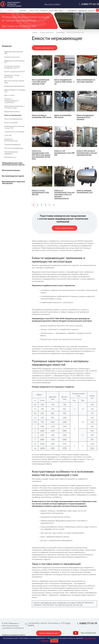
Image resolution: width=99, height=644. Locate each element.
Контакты (91, 10)
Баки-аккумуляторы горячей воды (14, 81)
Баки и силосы (9, 95)
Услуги (32, 10)
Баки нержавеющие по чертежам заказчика (86, 81)
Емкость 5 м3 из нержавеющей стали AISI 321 (40, 192)
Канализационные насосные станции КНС (14, 127)
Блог (37, 10)
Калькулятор (53, 10)
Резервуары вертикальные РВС (14, 52)
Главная (35, 32)
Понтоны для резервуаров (14, 148)
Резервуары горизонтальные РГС (14, 62)
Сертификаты (72, 10)
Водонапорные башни (12, 111)
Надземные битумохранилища (11, 140)
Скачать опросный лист (45, 48)
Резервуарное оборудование (14, 86)
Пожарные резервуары (12, 144)
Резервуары (60, 32)
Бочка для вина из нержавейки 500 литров (42, 116)
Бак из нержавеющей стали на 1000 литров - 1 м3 (64, 82)
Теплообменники (10, 157)
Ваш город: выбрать (52, 4)
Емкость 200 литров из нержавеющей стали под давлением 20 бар (87, 153)
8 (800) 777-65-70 (90, 4)
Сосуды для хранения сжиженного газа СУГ (12, 67)
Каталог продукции (47, 32)
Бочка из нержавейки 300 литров (63, 116)
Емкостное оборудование (13, 119)
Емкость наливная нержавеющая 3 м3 (85, 191)
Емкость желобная (11, 122)
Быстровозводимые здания (13, 176)
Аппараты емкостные (12, 57)
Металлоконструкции (11, 170)
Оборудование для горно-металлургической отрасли (13, 164)
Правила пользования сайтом (14, 635)
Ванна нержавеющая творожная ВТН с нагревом (85, 117)
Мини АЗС (8, 135)
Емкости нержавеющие (13, 115)
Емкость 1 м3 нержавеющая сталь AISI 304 (64, 153)
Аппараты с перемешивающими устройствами (11, 101)
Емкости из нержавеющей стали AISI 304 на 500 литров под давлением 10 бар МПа (41, 155)
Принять (54, 641)
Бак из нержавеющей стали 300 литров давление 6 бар (41, 82)
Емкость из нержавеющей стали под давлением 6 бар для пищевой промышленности (64, 194)
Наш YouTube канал (88, 633)
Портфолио (44, 10)
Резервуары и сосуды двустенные (12, 76)
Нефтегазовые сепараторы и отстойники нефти (14, 107)
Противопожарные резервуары (11, 153)
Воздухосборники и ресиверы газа (15, 91)
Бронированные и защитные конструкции (13, 182)
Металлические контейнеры (14, 132)
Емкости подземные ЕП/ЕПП (15, 71)
